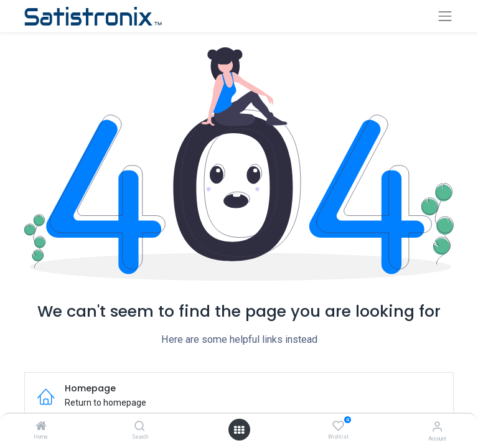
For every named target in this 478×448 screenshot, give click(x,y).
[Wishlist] (338, 426)
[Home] (41, 427)
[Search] (140, 427)
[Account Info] (437, 427)
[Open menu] (239, 430)
